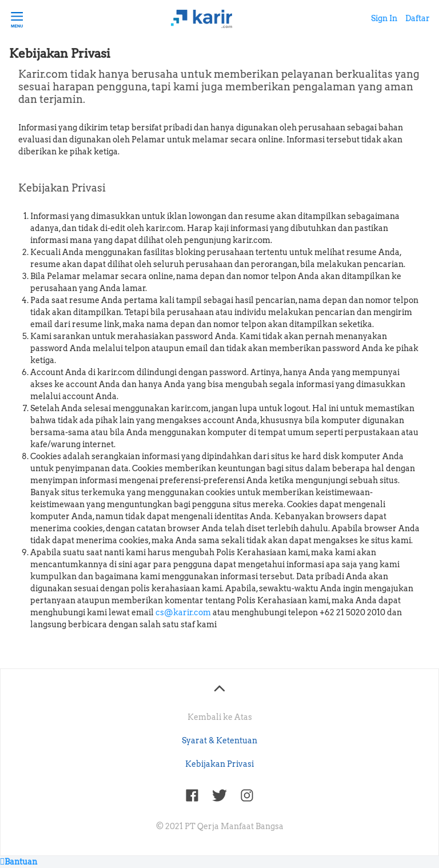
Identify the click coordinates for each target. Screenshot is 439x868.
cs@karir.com (183, 612)
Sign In (384, 18)
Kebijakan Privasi (219, 764)
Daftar (418, 18)
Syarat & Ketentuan (219, 740)
